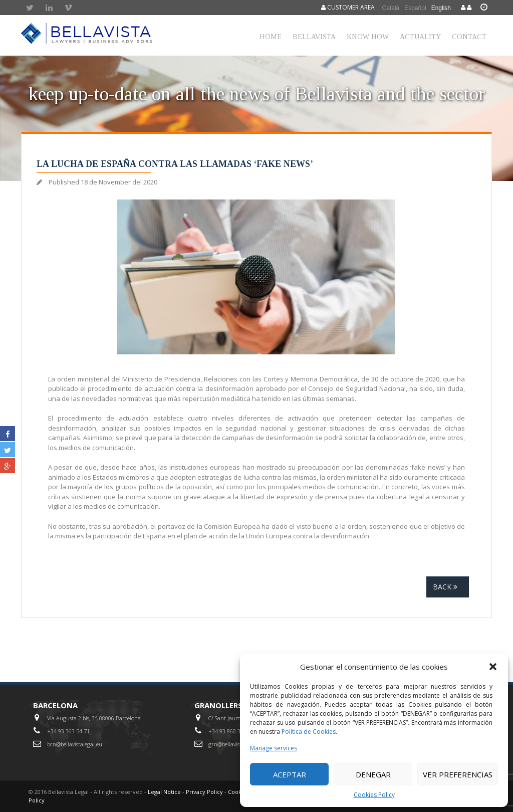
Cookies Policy (374, 795)
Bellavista (314, 37)
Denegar (373, 774)
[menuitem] (391, 8)
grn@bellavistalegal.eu (236, 744)
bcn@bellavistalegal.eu (75, 744)
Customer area (348, 7)
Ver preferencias (458, 774)
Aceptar (290, 774)
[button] (493, 667)
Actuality (420, 37)
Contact (469, 37)
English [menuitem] (441, 8)
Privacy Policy (204, 792)
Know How (368, 37)
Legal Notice (164, 792)
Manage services (274, 748)
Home (271, 37)
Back (448, 587)
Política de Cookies (309, 732)
